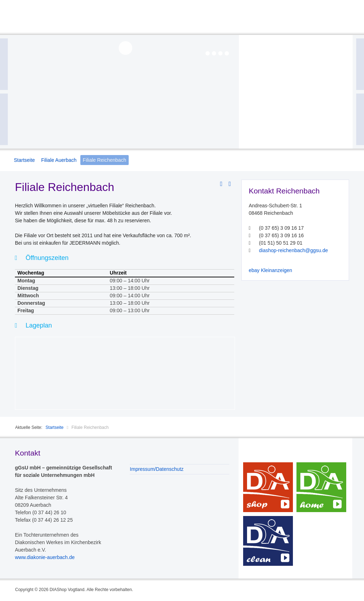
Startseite (24, 160)
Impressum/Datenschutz (157, 469)
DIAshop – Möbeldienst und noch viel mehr (268, 487)
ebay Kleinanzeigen (271, 270)
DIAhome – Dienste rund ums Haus (321, 487)
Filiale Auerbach (59, 160)
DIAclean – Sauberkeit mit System (268, 541)
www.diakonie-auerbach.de (45, 557)
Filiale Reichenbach (105, 160)
